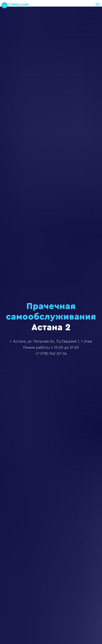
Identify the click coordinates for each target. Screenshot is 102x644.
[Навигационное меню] (98, 4)
